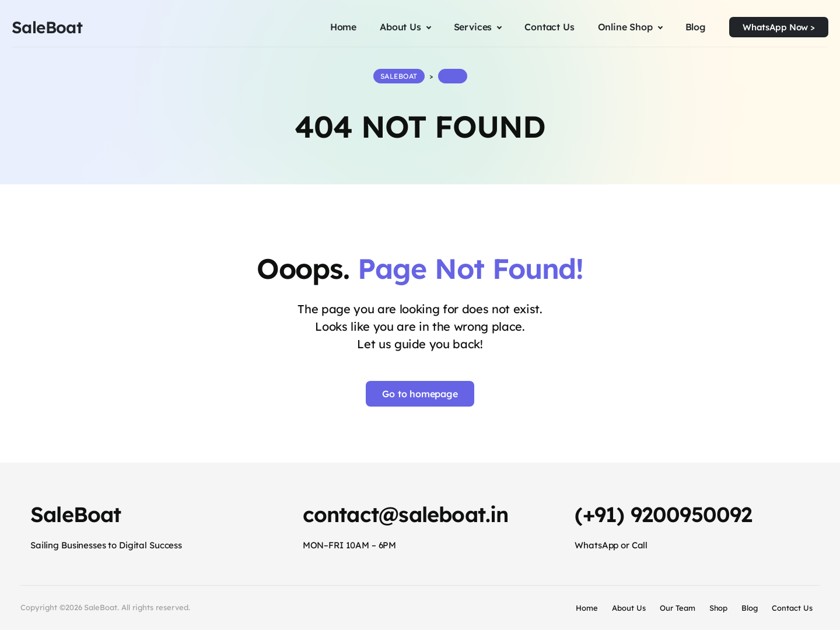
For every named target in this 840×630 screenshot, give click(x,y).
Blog (750, 608)
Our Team (678, 608)
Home (587, 608)
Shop (719, 608)
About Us (629, 608)
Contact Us (792, 608)
